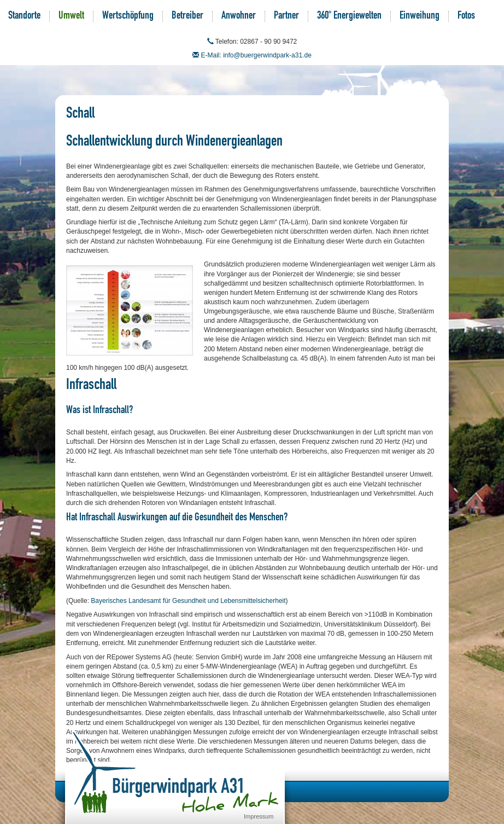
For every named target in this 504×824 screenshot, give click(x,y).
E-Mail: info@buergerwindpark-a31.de (256, 55)
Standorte (24, 16)
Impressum (259, 816)
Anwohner (239, 16)
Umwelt (71, 16)
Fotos (466, 16)
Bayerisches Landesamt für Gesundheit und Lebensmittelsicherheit (188, 601)
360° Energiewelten (349, 16)
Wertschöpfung (128, 16)
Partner (286, 16)
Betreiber (187, 16)
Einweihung (420, 16)
